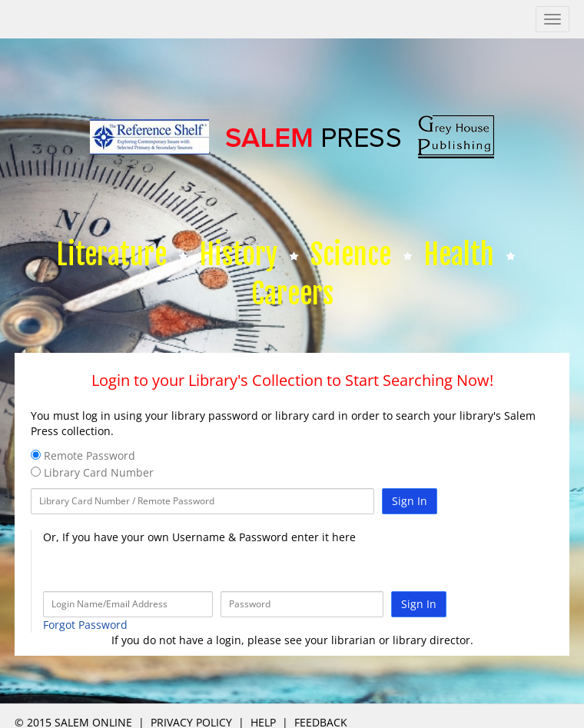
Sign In (410, 501)
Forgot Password (85, 625)
